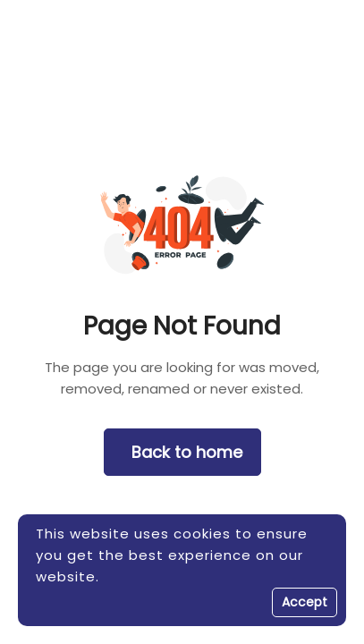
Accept (305, 602)
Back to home (187, 452)
